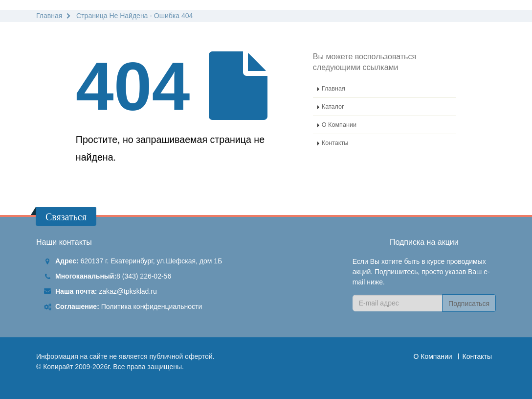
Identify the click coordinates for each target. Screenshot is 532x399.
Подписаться (469, 304)
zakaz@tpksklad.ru (128, 291)
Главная (333, 89)
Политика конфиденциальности (152, 306)
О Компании (339, 125)
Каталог (333, 107)
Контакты (335, 143)
